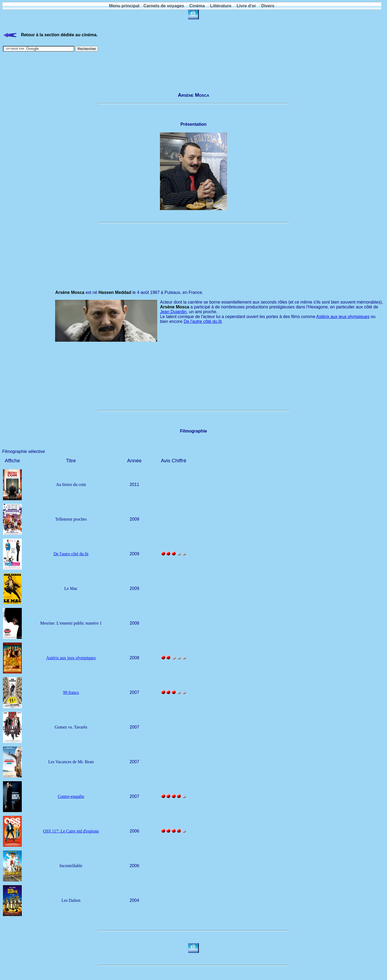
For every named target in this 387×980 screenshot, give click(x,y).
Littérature (221, 6)
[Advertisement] (193, 69)
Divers (268, 6)
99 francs (71, 692)
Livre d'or (246, 6)
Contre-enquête (71, 796)
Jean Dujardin (173, 312)
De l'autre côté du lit (203, 321)
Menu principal (124, 6)
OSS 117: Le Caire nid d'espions (71, 831)
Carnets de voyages (164, 6)
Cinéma (197, 6)
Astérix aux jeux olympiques (343, 317)
